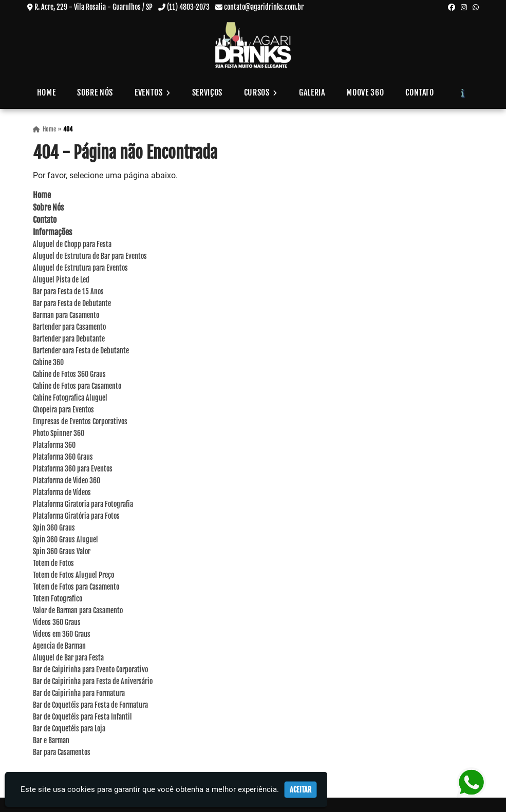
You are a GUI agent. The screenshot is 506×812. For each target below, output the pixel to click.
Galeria (312, 92)
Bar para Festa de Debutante (72, 303)
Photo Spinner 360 (59, 433)
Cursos (261, 92)
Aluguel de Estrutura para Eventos (80, 268)
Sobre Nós (95, 92)
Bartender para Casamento (69, 327)
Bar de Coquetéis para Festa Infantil (82, 717)
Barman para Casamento (66, 315)
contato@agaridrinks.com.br (264, 7)
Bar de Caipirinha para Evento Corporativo (90, 669)
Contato (419, 92)
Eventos (153, 92)
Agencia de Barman (59, 646)
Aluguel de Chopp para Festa (72, 244)
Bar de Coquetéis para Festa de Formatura (90, 705)
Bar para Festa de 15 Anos (68, 291)
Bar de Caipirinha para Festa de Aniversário (93, 681)
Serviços (207, 92)
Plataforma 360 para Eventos (73, 469)
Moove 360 (365, 92)
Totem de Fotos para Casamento (76, 587)
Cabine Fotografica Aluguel (70, 398)
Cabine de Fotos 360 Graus (69, 374)
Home (46, 92)
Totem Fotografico (58, 599)
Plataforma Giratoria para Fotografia (83, 504)
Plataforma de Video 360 (67, 480)
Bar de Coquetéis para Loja (69, 729)
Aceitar (301, 790)
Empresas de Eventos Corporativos (80, 421)
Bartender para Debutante (69, 339)
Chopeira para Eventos (63, 410)
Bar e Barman (51, 740)
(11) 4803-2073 (188, 7)
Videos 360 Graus (57, 622)
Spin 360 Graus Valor (62, 551)
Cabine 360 (48, 362)
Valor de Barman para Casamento (78, 610)
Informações (52, 232)
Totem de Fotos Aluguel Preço (73, 575)
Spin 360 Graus (54, 528)
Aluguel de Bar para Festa (68, 658)
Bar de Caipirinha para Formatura (79, 693)
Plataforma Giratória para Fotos (76, 516)
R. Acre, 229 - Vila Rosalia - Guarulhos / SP (93, 7)
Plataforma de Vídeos (62, 492)
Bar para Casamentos (62, 752)
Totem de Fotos (53, 563)
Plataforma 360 (54, 445)
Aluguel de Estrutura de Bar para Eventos (90, 256)
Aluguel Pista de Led (61, 280)
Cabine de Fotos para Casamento (77, 386)
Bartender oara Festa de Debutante (81, 351)
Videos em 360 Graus (62, 634)
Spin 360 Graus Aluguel (65, 540)
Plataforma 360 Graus (63, 457)
